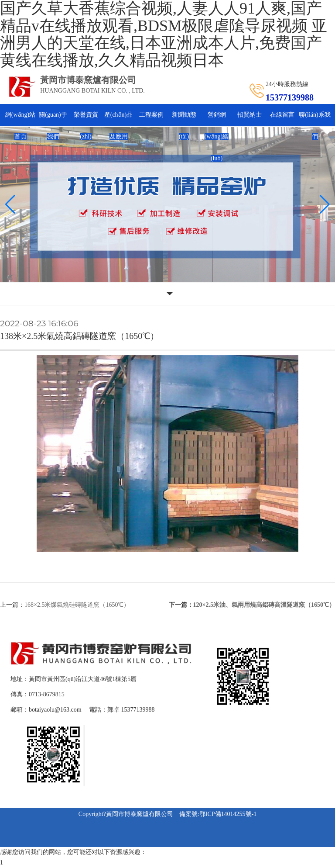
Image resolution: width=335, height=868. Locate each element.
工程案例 (151, 115)
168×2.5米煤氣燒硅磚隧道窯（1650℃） (77, 605)
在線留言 (282, 115)
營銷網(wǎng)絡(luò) (217, 137)
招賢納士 (250, 115)
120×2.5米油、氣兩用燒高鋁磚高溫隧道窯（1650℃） (264, 605)
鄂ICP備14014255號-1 (228, 814)
